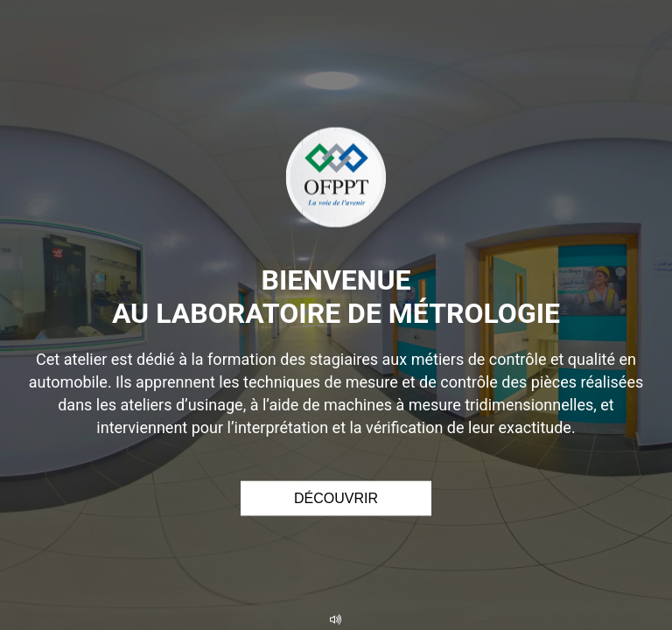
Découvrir (336, 497)
